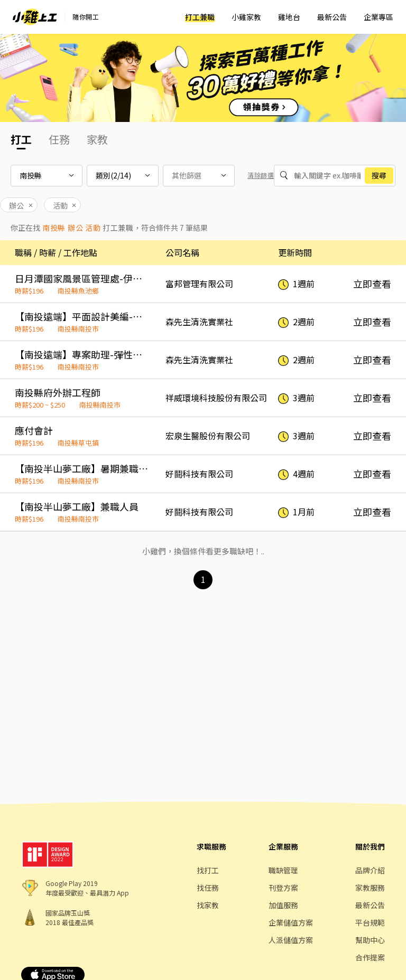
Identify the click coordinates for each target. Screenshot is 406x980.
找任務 (208, 888)
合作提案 (370, 957)
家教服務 (370, 888)
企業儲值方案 (291, 922)
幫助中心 (370, 940)
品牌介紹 (370, 870)
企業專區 (379, 17)
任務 (59, 139)
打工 (21, 139)
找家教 (208, 905)
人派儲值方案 (291, 940)
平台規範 (370, 922)
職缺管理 (283, 870)
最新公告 (332, 17)
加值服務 (283, 905)
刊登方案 (283, 888)
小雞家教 (246, 17)
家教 (97, 139)
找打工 (208, 870)
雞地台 (289, 17)
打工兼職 (200, 17)
